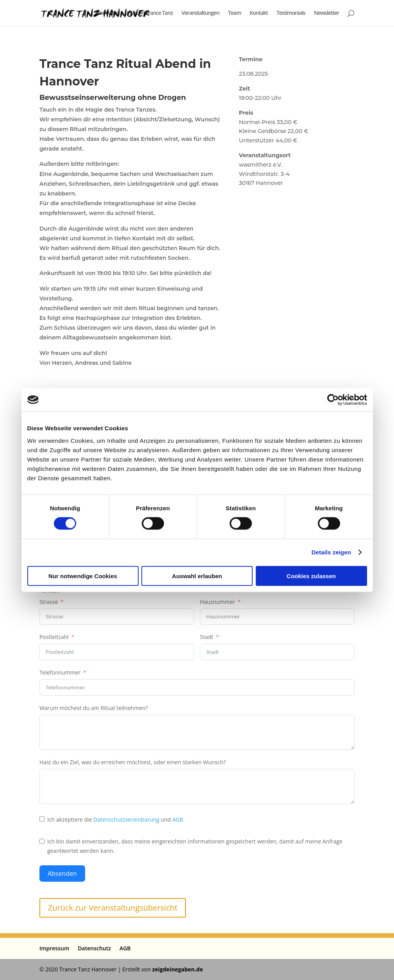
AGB (178, 819)
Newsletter (326, 13)
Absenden (62, 873)
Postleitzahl (54, 637)
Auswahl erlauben (197, 576)
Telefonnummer (60, 672)
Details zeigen (331, 552)
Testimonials (291, 13)
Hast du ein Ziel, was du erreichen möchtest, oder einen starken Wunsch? (133, 762)
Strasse (49, 602)
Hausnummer (218, 602)
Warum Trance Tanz (150, 13)
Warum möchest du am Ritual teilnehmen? (94, 708)
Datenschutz (94, 948)
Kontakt (259, 13)
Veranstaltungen (201, 13)
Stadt (207, 637)
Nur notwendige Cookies (83, 576)
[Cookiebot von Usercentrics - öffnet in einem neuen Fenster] (333, 400)
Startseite (108, 13)
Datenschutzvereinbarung (126, 819)
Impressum (54, 948)
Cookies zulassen (311, 576)
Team (234, 13)
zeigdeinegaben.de (178, 969)
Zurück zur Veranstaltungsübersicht (113, 908)
